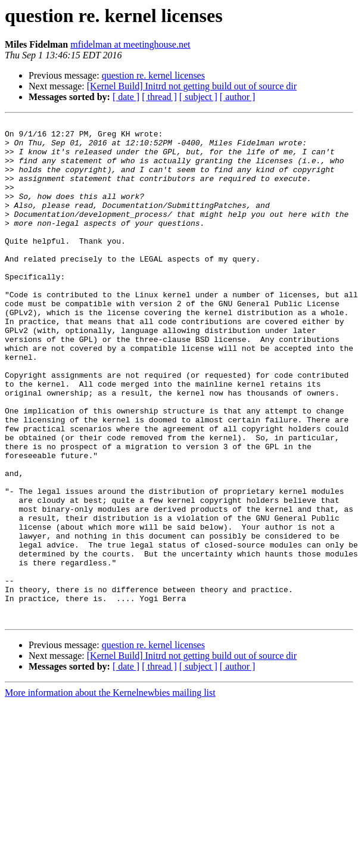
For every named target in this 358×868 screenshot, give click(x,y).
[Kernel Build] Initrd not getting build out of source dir (192, 86)
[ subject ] (198, 97)
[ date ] (126, 97)
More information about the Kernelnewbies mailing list (110, 793)
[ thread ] (159, 97)
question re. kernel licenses (153, 75)
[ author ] (238, 97)
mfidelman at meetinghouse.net (130, 44)
